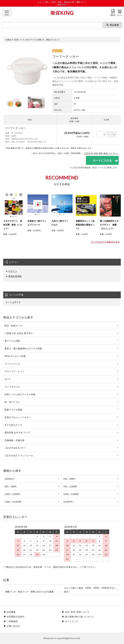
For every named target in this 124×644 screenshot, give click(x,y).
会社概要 (11, 612)
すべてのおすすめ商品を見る (105, 242)
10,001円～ (69, 502)
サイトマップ (72, 621)
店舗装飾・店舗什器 (14, 440)
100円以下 (10, 479)
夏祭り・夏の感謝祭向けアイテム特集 (23, 348)
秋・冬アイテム (12, 402)
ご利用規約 (12, 621)
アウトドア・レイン (14, 371)
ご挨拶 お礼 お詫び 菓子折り (19, 333)
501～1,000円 (70, 486)
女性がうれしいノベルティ (18, 417)
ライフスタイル (12, 387)
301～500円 (10, 486)
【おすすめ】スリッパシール (19, 456)
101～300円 (69, 479)
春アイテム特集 (12, 341)
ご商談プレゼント (52, 40)
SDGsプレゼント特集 (15, 356)
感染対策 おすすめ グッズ (17, 432)
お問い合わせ (13, 626)
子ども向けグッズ (13, 425)
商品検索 (113, 25)
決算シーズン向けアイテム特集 (28, 40)
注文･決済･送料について (77, 612)
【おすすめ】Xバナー (15, 448)
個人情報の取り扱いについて (79, 617)
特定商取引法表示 (16, 617)
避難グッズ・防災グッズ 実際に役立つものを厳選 (29, 592)
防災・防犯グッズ (13, 326)
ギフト (8, 379)
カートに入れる (102, 160)
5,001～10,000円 (13, 502)
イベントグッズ (12, 364)
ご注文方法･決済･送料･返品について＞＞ (101, 153)
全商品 (8, 40)
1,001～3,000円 (12, 494)
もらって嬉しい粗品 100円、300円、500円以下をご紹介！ (90, 590)
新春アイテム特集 (13, 410)
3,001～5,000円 (71, 494)
